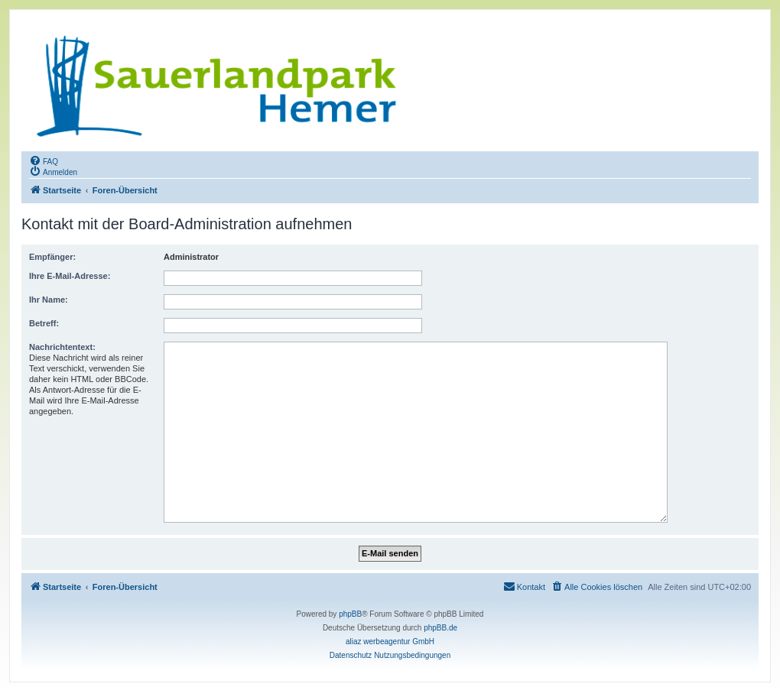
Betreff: (44, 323)
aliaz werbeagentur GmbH (390, 642)
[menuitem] (44, 160)
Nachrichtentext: (62, 347)
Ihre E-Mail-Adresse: (70, 276)
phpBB (350, 614)
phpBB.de (440, 628)
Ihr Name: (49, 300)
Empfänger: (52, 257)
